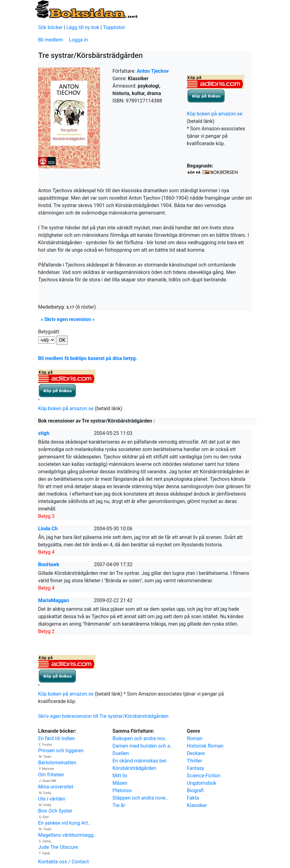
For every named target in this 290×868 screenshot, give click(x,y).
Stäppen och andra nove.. (140, 798)
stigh (44, 433)
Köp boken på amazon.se (215, 114)
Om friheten (51, 775)
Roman (195, 738)
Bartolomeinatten (57, 763)
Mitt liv (120, 776)
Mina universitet (56, 787)
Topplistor (114, 27)
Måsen (120, 783)
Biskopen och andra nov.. (140, 738)
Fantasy (196, 768)
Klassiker (197, 805)
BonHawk (49, 564)
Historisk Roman (205, 746)
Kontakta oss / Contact (64, 862)
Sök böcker (50, 27)
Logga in (79, 40)
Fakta (193, 798)
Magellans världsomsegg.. (67, 835)
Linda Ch (48, 529)
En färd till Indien (57, 738)
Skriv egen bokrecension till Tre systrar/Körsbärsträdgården (103, 716)
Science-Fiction (204, 776)
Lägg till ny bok (83, 27)
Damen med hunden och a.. (143, 746)
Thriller (194, 761)
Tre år (119, 805)
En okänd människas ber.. (141, 761)
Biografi (195, 790)
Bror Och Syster (55, 811)
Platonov (122, 790)
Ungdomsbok (202, 783)
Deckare (196, 753)
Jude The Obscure (58, 847)
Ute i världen (52, 799)
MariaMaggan (54, 600)
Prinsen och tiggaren (61, 751)
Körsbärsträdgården (134, 768)
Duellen (121, 753)
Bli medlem (51, 40)
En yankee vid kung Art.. (64, 823)
